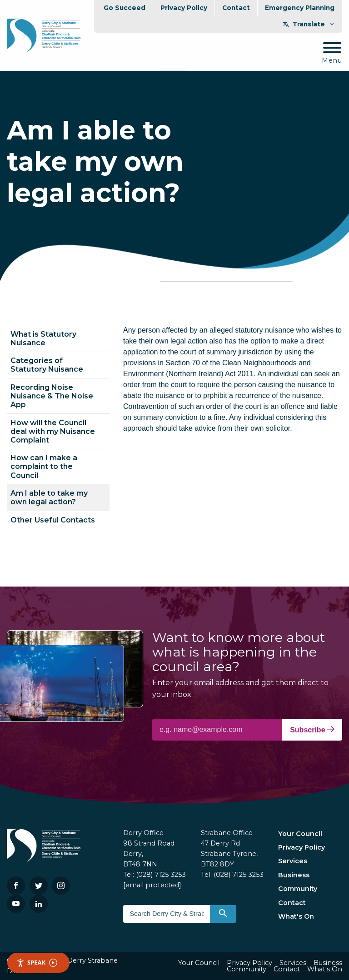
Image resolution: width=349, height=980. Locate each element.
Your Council (300, 834)
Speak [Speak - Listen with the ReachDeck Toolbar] (37, 963)
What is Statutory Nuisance (43, 338)
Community (298, 889)
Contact (236, 8)
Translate (309, 24)
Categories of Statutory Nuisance (47, 365)
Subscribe (312, 730)
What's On (296, 916)
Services (293, 861)
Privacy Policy (184, 8)
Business (294, 875)
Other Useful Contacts (53, 520)
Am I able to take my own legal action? (49, 497)
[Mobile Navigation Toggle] (332, 53)
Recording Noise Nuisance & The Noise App (52, 396)
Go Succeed (125, 8)
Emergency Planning (300, 8)
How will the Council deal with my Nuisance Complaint (53, 431)
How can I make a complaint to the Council (44, 466)
